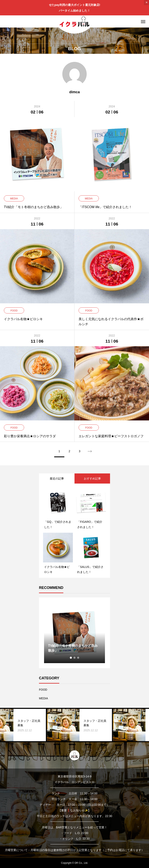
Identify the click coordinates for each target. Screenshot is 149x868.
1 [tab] (71, 658)
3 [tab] (78, 658)
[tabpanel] (74, 633)
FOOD (43, 690)
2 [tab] (75, 658)
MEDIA (43, 698)
